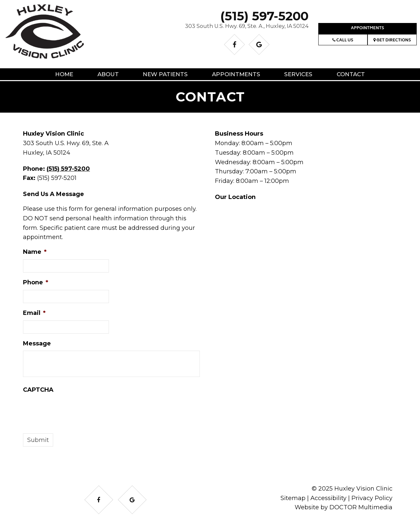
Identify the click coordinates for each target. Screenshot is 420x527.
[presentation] (73, 410)
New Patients (165, 74)
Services (298, 74)
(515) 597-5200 (264, 16)
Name (35, 252)
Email (34, 313)
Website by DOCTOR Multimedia (344, 507)
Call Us (343, 41)
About (108, 74)
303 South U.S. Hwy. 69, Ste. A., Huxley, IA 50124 (247, 26)
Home (64, 74)
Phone (36, 282)
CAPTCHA (38, 390)
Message (37, 343)
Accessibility (328, 498)
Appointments (367, 28)
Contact (351, 74)
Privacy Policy (372, 498)
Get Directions (392, 41)
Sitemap (293, 498)
